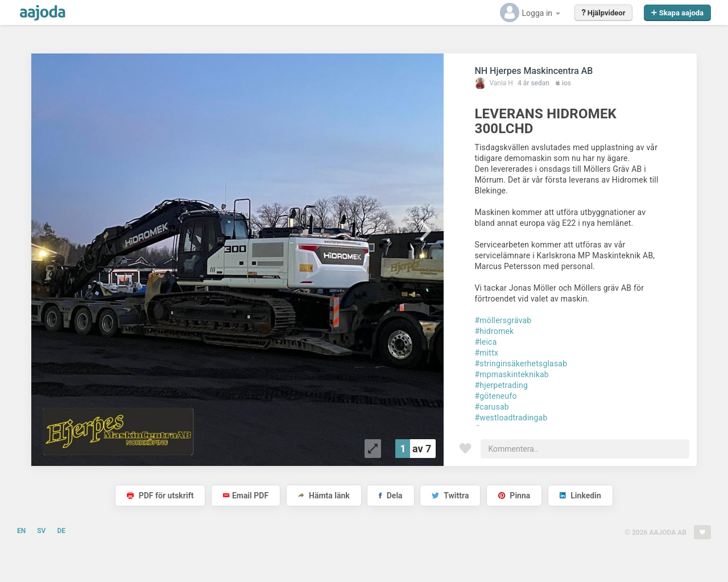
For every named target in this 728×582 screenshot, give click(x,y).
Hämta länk (324, 496)
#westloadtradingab (511, 418)
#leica (485, 342)
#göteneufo (495, 396)
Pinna (514, 496)
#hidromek (494, 331)
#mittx (486, 353)
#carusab (491, 407)
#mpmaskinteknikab (512, 374)
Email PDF (246, 496)
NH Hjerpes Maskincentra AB (533, 71)
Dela (390, 496)
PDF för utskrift (160, 496)
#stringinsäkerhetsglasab (521, 364)
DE (61, 531)
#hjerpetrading (501, 385)
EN (21, 531)
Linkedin (580, 496)
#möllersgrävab (503, 320)
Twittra (450, 496)
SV (41, 531)
